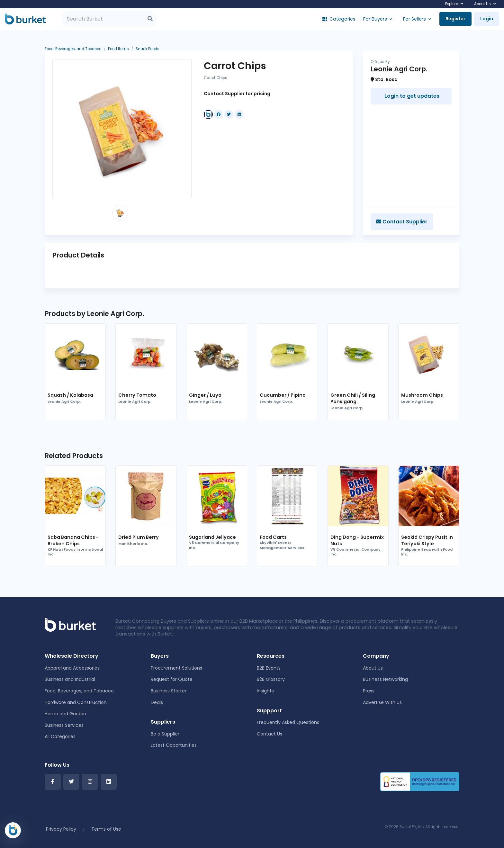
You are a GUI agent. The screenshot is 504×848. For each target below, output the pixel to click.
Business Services (64, 725)
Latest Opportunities (174, 745)
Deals (157, 702)
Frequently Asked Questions (288, 722)
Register (455, 19)
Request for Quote (172, 679)
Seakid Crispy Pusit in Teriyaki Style (427, 540)
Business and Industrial (70, 679)
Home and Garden (65, 714)
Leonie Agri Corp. (64, 402)
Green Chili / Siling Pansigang (353, 398)
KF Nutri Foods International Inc (75, 552)
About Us (482, 4)
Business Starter (169, 691)
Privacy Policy (61, 829)
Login (487, 19)
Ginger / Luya (205, 395)
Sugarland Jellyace (212, 537)
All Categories (60, 736)
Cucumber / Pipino (283, 395)
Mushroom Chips (422, 395)
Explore (452, 4)
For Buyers (375, 19)
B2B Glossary (271, 679)
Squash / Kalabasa (70, 395)
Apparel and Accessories (72, 668)
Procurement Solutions (176, 668)
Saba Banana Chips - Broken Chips (73, 540)
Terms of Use (106, 829)
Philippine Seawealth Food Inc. (427, 552)
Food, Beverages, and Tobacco (79, 691)
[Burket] (25, 19)
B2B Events (269, 668)
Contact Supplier (402, 222)
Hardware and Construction (76, 702)
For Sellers (414, 19)
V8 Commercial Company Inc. (214, 545)
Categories (339, 19)
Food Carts (273, 537)
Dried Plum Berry (139, 537)
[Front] (70, 624)
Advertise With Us (382, 702)
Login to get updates (411, 96)
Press (369, 691)
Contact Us (270, 734)
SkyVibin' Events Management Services (282, 545)
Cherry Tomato (137, 395)
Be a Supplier (165, 734)
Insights (265, 691)
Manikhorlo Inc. (133, 544)
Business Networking (385, 679)
